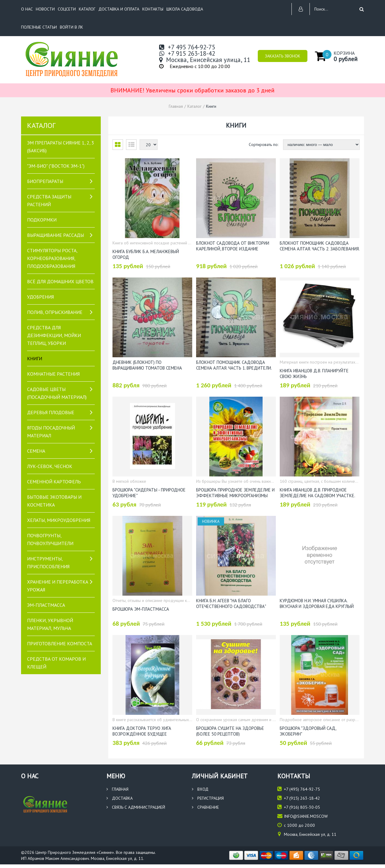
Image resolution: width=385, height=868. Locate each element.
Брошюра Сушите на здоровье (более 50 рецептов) (230, 731)
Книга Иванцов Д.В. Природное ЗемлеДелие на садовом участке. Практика (317, 492)
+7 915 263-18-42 (187, 53)
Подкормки (42, 220)
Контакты (153, 9)
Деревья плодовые (51, 412)
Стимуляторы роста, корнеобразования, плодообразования (52, 258)
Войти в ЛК (71, 27)
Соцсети (67, 9)
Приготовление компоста (60, 643)
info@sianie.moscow (303, 816)
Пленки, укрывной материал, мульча (50, 624)
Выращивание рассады (55, 235)
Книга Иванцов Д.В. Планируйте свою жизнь (314, 373)
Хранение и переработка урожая (58, 586)
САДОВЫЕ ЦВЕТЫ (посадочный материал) (57, 393)
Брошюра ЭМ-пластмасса (141, 609)
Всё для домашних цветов (60, 281)
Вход (200, 789)
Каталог (87, 9)
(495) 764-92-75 (299, 789)
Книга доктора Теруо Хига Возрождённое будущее (142, 731)
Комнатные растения (53, 374)
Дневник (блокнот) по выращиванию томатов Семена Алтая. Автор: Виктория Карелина (149, 365)
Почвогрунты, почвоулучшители (50, 539)
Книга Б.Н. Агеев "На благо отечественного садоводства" (231, 603)
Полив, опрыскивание (55, 312)
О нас (27, 9)
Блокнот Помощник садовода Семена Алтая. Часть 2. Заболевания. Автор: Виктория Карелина (320, 246)
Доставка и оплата (119, 9)
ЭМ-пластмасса (46, 605)
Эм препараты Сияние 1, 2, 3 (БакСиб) (61, 147)
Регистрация (208, 798)
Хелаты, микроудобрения (59, 520)
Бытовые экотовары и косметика (54, 501)
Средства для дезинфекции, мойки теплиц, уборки (54, 335)
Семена (36, 451)
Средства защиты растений (49, 200)
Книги (35, 358)
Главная (117, 789)
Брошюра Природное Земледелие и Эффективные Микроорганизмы (235, 492)
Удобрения (40, 297)
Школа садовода (185, 9)
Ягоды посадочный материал (51, 432)
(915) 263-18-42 (299, 798)
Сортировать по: (264, 144)
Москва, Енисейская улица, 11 (205, 60)
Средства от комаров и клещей (56, 663)
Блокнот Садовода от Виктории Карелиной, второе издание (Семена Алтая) (233, 246)
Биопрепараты (45, 181)
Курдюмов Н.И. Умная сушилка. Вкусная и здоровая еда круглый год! (317, 603)
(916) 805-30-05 (299, 807)
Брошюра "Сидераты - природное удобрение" (149, 492)
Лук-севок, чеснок (50, 466)
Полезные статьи (39, 27)
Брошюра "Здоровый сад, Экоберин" (308, 731)
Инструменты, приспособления (48, 563)
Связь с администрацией (136, 807)
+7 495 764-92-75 (187, 47)
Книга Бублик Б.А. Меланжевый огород (146, 254)
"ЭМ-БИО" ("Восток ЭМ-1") (56, 166)
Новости (45, 9)
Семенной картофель (54, 482)
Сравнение (205, 807)
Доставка (120, 798)
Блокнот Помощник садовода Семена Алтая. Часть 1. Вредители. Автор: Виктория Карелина (234, 365)
